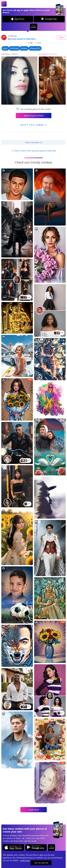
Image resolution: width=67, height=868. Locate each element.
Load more (34, 810)
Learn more (25, 860)
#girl (5, 48)
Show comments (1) (34, 142)
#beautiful (35, 48)
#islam (24, 48)
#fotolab (14, 48)
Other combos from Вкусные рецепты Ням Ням (34, 151)
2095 (38, 43)
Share (61, 37)
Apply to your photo (34, 116)
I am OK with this (41, 863)
